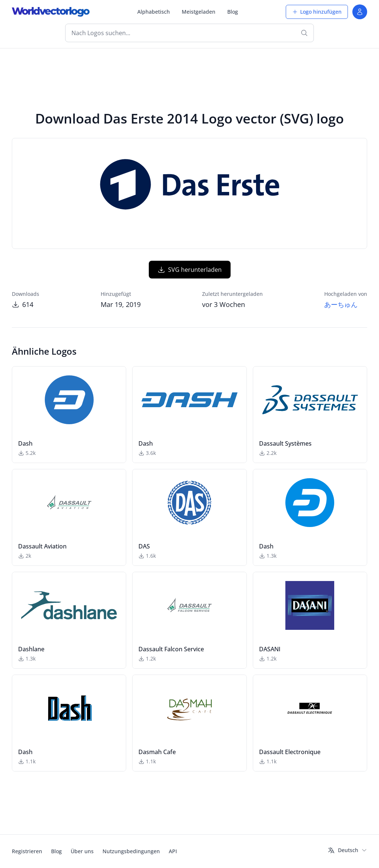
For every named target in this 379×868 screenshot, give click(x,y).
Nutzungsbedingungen (131, 851)
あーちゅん (341, 304)
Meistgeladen (199, 12)
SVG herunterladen (190, 270)
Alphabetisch (154, 12)
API (173, 851)
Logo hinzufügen (317, 12)
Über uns (82, 851)
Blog (233, 12)
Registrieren (27, 851)
